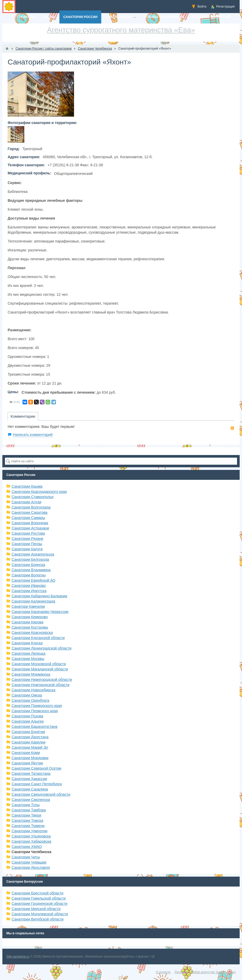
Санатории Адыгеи (28, 721)
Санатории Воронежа (30, 523)
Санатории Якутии (27, 763)
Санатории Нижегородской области (42, 680)
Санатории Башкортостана (34, 727)
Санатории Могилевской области (40, 914)
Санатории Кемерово (30, 617)
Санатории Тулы (26, 805)
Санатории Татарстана (31, 774)
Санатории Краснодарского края (39, 492)
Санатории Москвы (28, 659)
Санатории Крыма (27, 486)
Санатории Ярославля (31, 867)
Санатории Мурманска (31, 674)
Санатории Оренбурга (30, 700)
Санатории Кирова (27, 622)
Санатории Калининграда (33, 601)
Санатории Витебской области (38, 919)
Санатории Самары (28, 518)
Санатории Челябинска (31, 852)
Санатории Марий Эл (30, 747)
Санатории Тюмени (28, 826)
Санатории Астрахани (30, 528)
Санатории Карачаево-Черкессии (40, 612)
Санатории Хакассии (29, 779)
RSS (232, 428)
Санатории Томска (27, 820)
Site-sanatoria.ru (18, 957)
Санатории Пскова (27, 716)
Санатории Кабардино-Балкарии (39, 596)
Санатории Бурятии (28, 732)
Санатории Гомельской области (39, 898)
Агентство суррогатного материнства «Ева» (121, 30)
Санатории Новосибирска (33, 690)
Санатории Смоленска (31, 800)
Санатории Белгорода (30, 559)
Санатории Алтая (26, 502)
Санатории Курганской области (38, 638)
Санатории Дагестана (30, 737)
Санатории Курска (27, 643)
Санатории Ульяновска (31, 836)
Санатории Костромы (30, 627)
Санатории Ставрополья (32, 497)
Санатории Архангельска (33, 554)
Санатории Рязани (27, 539)
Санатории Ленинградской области (41, 648)
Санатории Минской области (36, 909)
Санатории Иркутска (29, 591)
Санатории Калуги (27, 549)
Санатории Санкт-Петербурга (37, 784)
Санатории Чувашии (29, 862)
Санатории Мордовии (30, 758)
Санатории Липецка (28, 653)
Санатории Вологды (29, 575)
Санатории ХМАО (27, 847)
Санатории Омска (27, 695)
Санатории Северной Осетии (36, 768)
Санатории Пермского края (35, 711)
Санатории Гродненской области (39, 904)
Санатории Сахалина (30, 789)
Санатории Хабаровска (31, 841)
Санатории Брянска (28, 565)
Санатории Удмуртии (29, 831)
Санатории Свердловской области (41, 794)
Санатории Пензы (27, 544)
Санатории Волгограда (31, 507)
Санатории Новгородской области (40, 685)
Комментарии (23, 416)
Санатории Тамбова (29, 810)
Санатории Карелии (28, 742)
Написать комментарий (33, 435)
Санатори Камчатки (28, 606)
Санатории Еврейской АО (33, 580)
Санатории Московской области (39, 664)
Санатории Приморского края (37, 706)
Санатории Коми (26, 753)
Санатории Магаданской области (40, 669)
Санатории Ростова (28, 533)
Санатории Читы (26, 857)
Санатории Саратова (29, 512)
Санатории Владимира (31, 570)
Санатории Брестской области (37, 893)
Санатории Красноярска (32, 633)
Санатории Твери (26, 815)
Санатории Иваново (29, 586)
